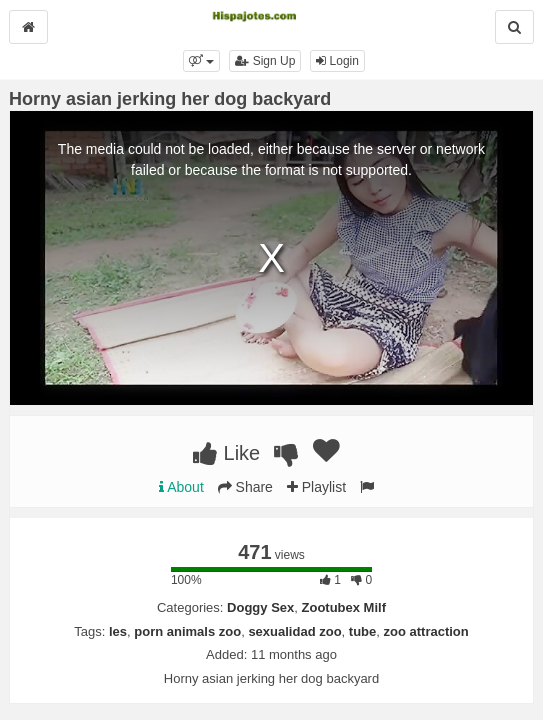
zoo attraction (426, 631)
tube (362, 631)
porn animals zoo (187, 631)
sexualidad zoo (294, 631)
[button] (201, 61)
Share (245, 487)
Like (226, 453)
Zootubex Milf (344, 607)
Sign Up (265, 61)
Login (337, 61)
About (181, 487)
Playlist (316, 487)
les (118, 631)
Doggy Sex (260, 607)
